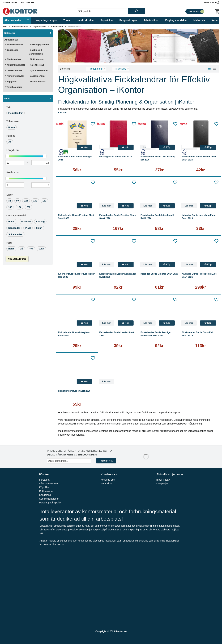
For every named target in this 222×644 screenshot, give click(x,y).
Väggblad (11, 81)
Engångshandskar (176, 20)
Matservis (199, 20)
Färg (9, 243)
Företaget (44, 480)
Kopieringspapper (46, 20)
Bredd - (13, 172)
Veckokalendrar (37, 81)
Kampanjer (162, 484)
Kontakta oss (10, 3)
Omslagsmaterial (16, 216)
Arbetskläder (151, 20)
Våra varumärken (48, 484)
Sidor (10, 195)
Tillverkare (12, 121)
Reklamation (46, 491)
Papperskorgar (128, 20)
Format (10, 136)
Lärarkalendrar (14, 70)
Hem (5, 27)
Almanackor (57, 27)
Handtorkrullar (85, 20)
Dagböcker (12, 50)
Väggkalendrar (37, 76)
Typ (8, 107)
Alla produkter (17, 20)
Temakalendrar (14, 87)
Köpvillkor (44, 487)
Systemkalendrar (38, 70)
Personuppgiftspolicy (50, 503)
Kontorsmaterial (20, 27)
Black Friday (163, 480)
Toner (67, 20)
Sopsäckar (107, 20)
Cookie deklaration (49, 499)
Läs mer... (64, 113)
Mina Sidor (212, 2)
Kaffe (215, 20)
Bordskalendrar (14, 44)
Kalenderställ (36, 65)
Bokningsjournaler (39, 44)
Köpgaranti (45, 495)
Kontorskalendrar (15, 65)
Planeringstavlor (15, 76)
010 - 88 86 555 (27, 3)
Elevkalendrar (13, 59)
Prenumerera (106, 461)
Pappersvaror (39, 27)
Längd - (13, 150)
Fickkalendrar (75, 27)
